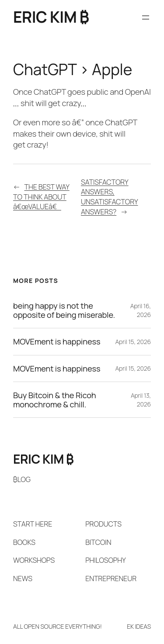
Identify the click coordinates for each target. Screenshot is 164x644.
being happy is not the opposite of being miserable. (64, 310)
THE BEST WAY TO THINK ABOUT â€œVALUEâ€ (41, 197)
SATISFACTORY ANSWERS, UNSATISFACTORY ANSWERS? (110, 197)
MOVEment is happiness (57, 341)
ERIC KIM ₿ (51, 17)
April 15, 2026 (133, 342)
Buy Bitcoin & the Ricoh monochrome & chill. (55, 400)
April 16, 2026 (141, 310)
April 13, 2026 (141, 400)
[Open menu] (146, 17)
